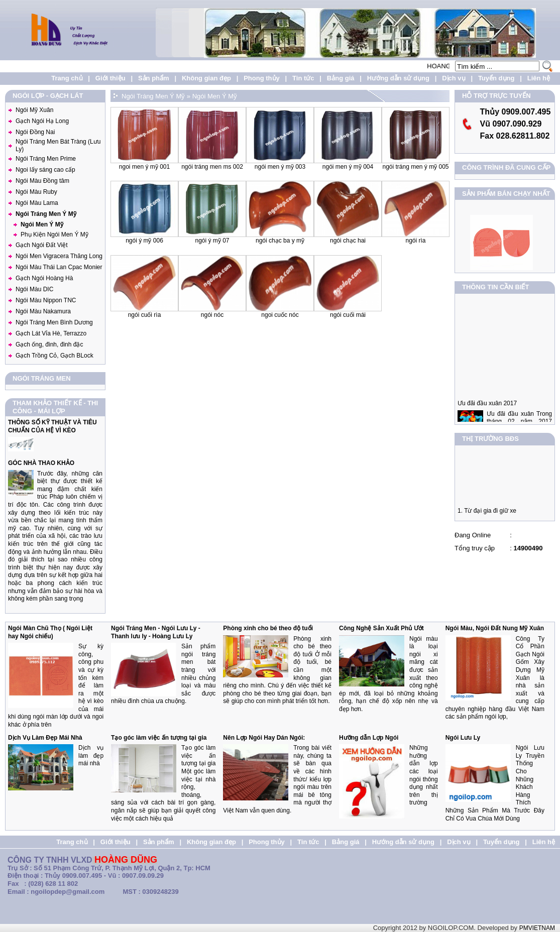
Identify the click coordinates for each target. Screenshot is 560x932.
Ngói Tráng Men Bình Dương (54, 322)
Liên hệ (539, 78)
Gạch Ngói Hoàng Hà (44, 278)
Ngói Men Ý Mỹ (42, 224)
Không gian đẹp (206, 78)
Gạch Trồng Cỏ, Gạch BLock (54, 356)
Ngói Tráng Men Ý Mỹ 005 (415, 167)
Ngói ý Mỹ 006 (144, 241)
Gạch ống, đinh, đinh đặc (49, 344)
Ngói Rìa (415, 241)
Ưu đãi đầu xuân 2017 (487, 409)
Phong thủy (262, 78)
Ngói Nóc (212, 315)
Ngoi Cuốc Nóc (280, 315)
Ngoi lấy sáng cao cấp (45, 170)
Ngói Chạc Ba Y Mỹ (280, 241)
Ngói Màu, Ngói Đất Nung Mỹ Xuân (495, 628)
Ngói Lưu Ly (463, 738)
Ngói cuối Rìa (145, 315)
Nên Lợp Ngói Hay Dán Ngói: (264, 738)
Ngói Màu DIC (34, 289)
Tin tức (303, 78)
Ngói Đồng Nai (35, 132)
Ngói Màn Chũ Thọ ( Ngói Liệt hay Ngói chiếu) (50, 632)
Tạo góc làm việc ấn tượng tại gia (159, 738)
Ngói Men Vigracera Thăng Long (59, 256)
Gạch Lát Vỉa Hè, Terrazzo (51, 333)
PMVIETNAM (537, 928)
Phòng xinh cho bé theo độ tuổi (268, 628)
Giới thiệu (110, 78)
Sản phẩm (154, 78)
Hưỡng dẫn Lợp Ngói (369, 738)
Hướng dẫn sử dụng (398, 78)
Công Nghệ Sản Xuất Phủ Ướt (381, 628)
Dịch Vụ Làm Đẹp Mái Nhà (45, 738)
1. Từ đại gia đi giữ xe (487, 514)
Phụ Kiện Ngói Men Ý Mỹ (54, 235)
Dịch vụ (454, 78)
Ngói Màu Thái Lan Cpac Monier (59, 267)
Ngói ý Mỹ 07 (212, 241)
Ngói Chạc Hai (348, 241)
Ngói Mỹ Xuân (34, 110)
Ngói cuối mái (348, 315)
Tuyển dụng (496, 78)
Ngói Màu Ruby (36, 192)
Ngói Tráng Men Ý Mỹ (46, 214)
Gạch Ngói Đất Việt (41, 245)
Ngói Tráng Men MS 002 (212, 167)
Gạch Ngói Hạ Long (42, 121)
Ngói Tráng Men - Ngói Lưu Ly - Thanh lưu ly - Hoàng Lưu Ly (156, 632)
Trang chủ (67, 78)
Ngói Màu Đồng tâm (42, 181)
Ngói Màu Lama (37, 203)
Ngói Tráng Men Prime (46, 159)
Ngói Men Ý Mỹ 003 (280, 167)
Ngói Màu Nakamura (43, 311)
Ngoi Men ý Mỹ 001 (144, 167)
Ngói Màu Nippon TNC (46, 300)
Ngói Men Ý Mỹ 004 (348, 167)
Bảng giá (341, 78)
